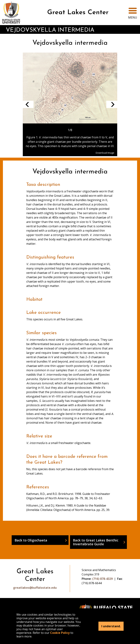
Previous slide (28, 104)
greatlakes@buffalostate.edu (35, 588)
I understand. (111, 626)
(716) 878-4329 (102, 579)
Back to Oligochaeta (31, 540)
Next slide (112, 104)
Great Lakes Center (78, 13)
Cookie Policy (60, 633)
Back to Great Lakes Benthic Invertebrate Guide (96, 542)
